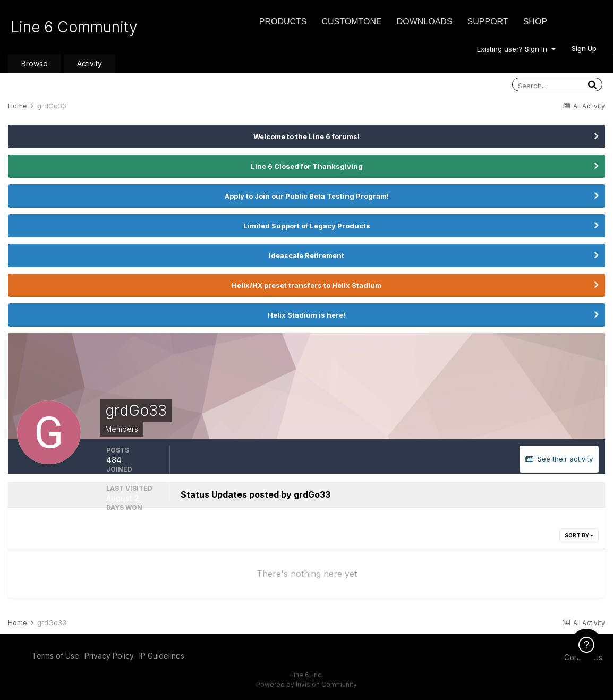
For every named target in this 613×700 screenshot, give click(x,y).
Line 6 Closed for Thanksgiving (307, 166)
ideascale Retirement (306, 255)
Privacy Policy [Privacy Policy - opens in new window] (109, 656)
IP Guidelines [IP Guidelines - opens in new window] (162, 656)
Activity (90, 63)
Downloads (425, 22)
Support (488, 22)
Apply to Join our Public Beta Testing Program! (307, 196)
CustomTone (351, 22)
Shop (535, 22)
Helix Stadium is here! (306, 315)
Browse (35, 63)
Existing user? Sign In (516, 49)
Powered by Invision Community (306, 684)
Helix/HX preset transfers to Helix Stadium (306, 285)
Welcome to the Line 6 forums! (306, 136)
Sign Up (584, 48)
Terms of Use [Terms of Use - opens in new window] (56, 656)
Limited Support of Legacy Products (307, 226)
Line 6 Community (74, 27)
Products (283, 22)
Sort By (579, 535)
